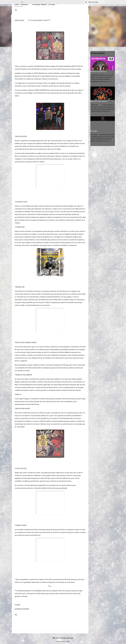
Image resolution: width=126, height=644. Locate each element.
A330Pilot (68, 642)
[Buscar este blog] (96, 2)
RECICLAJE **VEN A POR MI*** (99, 101)
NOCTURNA (94, 131)
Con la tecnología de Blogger (63, 638)
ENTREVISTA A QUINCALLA (98, 72)
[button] (16, 10)
